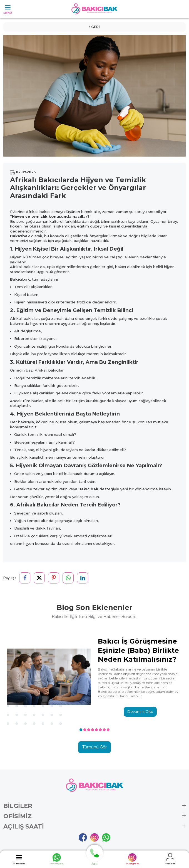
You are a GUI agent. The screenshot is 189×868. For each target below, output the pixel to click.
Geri (94, 27)
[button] (81, 730)
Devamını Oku (140, 711)
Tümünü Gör (94, 747)
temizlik (39, 216)
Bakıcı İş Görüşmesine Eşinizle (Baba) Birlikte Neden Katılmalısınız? (138, 650)
